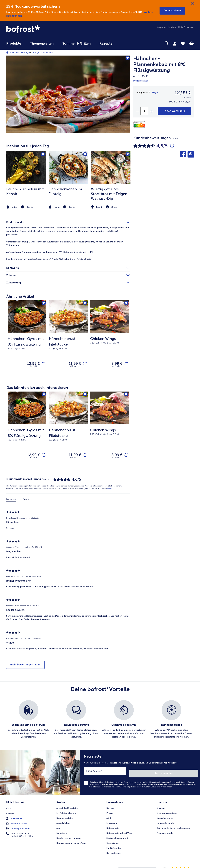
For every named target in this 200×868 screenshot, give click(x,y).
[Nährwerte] (140, 125)
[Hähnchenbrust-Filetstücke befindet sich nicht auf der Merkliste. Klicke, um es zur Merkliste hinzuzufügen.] (84, 304)
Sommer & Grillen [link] (76, 43)
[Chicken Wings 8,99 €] (110, 340)
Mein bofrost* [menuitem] (15, 817)
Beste (26, 502)
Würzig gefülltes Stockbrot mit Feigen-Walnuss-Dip (110, 194)
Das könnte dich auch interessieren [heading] (37, 389)
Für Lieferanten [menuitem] (114, 847)
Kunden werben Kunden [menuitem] (68, 837)
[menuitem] (14, 45)
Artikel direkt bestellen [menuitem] (68, 807)
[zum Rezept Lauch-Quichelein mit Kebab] (26, 168)
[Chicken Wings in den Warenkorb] (125, 364)
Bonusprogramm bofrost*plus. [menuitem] (72, 842)
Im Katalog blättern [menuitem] (66, 812)
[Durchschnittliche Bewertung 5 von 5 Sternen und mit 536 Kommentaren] (172, 146)
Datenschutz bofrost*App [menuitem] (119, 832)
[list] (100, 722)
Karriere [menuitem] (172, 27)
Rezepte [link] (106, 43)
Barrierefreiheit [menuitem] (114, 852)
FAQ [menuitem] (8, 807)
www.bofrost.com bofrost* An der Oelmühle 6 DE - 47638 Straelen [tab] (49, 259)
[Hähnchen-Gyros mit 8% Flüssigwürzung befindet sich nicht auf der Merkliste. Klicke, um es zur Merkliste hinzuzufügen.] (43, 304)
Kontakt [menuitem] (10, 812)
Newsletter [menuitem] (62, 832)
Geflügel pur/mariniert (43, 52)
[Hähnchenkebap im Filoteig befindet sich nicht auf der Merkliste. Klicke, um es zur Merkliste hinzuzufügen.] (85, 155)
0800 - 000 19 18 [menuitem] (18, 832)
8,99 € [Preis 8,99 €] (114, 364)
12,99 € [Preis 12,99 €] (31, 364)
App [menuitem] (58, 827)
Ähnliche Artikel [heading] (20, 296)
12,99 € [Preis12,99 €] (183, 93)
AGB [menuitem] (109, 817)
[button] (172, 11)
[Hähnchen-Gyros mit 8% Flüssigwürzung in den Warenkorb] (43, 364)
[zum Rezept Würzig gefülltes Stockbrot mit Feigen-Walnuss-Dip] (111, 168)
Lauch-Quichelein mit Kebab (25, 191)
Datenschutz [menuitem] (113, 827)
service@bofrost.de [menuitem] (18, 827)
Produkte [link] (14, 43)
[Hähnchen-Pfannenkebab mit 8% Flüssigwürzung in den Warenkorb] (174, 111)
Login (155, 93)
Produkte (15, 52)
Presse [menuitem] (110, 812)
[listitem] (26, 181)
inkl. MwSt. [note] (33, 368)
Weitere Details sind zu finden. (158, 787)
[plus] (152, 111)
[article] (68, 174)
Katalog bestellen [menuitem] (65, 817)
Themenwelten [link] (42, 43)
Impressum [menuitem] (112, 822)
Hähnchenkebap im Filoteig (65, 191)
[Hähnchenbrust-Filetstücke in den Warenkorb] (84, 364)
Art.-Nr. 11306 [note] (141, 76)
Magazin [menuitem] (161, 27)
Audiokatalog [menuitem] (63, 822)
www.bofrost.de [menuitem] (17, 822)
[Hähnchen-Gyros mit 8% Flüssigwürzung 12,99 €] (27, 340)
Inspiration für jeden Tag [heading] (27, 146)
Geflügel (25, 52)
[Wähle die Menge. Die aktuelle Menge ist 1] (144, 111)
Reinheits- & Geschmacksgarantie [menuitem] (173, 827)
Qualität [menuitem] (161, 807)
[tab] (175, 43)
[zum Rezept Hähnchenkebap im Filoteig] (68, 168)
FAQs (109, 491)
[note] (26, 207)
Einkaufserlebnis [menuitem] (165, 817)
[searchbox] (123, 43)
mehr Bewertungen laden (25, 667)
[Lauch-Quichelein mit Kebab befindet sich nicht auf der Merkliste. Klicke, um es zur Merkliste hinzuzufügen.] (42, 155)
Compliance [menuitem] (112, 842)
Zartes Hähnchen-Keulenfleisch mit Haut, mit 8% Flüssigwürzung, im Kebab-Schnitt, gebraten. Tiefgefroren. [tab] (65, 243)
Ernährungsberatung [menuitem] (167, 812)
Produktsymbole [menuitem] (165, 832)
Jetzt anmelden (185, 774)
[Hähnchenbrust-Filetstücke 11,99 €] (68, 340)
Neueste (11, 502)
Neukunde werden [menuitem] (166, 822)
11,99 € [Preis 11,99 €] (72, 364)
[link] (34, 30)
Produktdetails (140, 81)
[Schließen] (192, 3)
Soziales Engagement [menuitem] (117, 837)
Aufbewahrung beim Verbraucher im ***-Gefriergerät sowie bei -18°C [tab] (50, 252)
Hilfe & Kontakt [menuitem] (186, 27)
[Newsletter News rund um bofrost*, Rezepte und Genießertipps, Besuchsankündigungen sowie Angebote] (140, 774)
